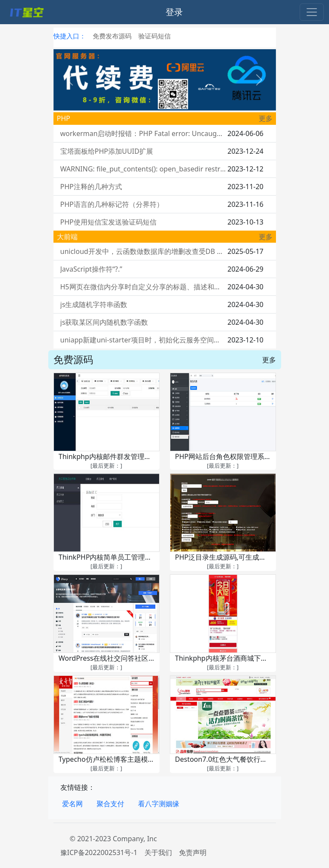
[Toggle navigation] (312, 12)
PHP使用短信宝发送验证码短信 (108, 222)
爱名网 (72, 804)
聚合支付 (110, 804)
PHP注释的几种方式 (91, 187)
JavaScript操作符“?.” (91, 269)
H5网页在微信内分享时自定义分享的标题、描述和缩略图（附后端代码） (143, 287)
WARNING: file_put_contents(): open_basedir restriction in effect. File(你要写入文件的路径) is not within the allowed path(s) (143, 169)
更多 (266, 118)
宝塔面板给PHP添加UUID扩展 (107, 151)
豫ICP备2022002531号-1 (99, 852)
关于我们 (158, 852)
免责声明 (193, 852)
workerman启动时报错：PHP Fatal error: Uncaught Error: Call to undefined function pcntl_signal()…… (143, 133)
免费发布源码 (112, 36)
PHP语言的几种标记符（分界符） (112, 204)
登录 (174, 12)
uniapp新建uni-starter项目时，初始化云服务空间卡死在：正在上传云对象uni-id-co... (143, 340)
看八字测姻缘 (159, 804)
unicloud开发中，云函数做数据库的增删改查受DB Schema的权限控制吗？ (143, 251)
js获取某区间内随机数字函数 (104, 322)
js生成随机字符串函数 (94, 304)
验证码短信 (155, 36)
